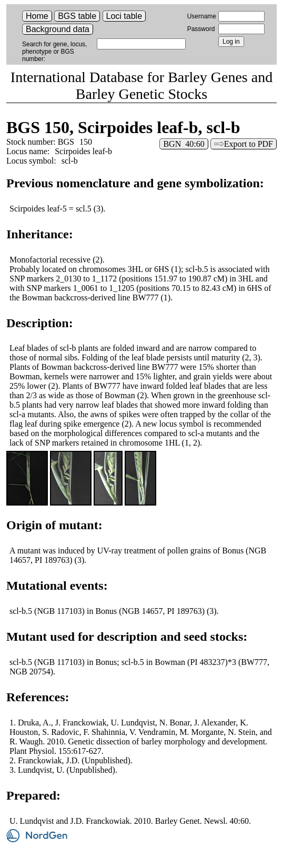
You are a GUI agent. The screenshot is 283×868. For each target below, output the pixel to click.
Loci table (124, 16)
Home (37, 16)
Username (202, 16)
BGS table (77, 16)
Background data (58, 29)
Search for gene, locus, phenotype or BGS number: (54, 52)
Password (201, 29)
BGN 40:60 (184, 144)
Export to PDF (249, 144)
